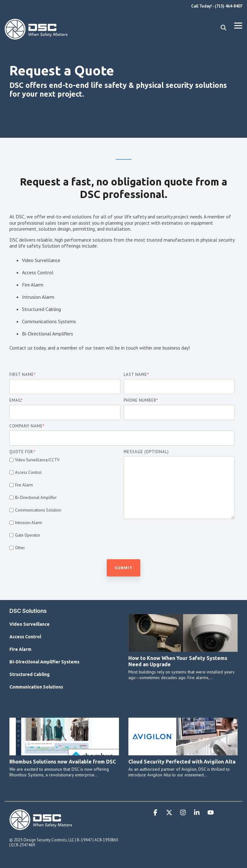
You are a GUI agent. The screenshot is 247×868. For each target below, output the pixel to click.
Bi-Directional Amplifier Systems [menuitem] (44, 662)
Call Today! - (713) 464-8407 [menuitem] (217, 6)
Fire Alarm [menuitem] (20, 649)
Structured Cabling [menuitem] (30, 674)
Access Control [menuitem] (25, 637)
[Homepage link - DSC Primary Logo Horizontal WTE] (41, 827)
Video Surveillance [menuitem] (30, 624)
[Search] (223, 28)
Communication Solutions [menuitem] (36, 687)
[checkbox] (65, 504)
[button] (238, 25)
